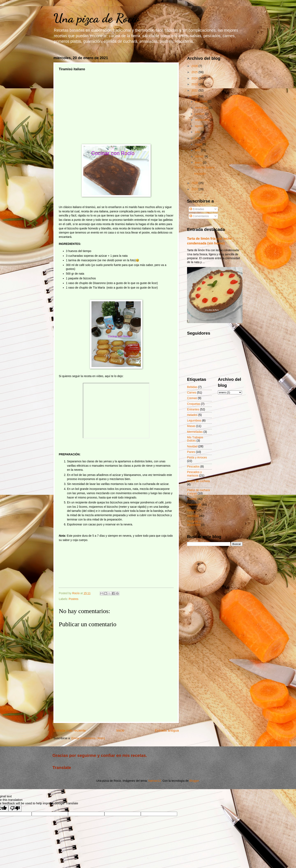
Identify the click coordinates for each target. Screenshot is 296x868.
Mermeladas (195, 432)
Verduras (193, 516)
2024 (195, 78)
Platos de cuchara (198, 481)
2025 (195, 72)
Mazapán (200, 174)
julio (198, 132)
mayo (199, 144)
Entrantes (193, 409)
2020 (195, 183)
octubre (200, 114)
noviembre (202, 108)
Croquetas (194, 404)
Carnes (192, 393)
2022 (195, 90)
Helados (192, 415)
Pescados (193, 467)
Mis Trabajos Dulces (195, 439)
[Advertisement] (116, 104)
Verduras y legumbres (194, 523)
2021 (195, 96)
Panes (191, 452)
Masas (191, 426)
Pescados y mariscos (194, 474)
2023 (195, 84)
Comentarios (199, 216)
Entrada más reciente (70, 730)
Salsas (191, 510)
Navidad (192, 446)
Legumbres (194, 421)
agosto (199, 126)
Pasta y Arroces (197, 458)
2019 (195, 189)
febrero (200, 156)
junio (198, 138)
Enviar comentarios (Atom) (88, 738)
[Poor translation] (15, 808)
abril (198, 150)
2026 (195, 66)
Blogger (194, 781)
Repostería (194, 505)
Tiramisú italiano (204, 167)
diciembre (201, 102)
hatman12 (155, 781)
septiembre (202, 120)
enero (199, 163)
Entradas (197, 209)
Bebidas (192, 387)
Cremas (192, 398)
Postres (73, 599)
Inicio (120, 730)
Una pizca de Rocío (96, 18)
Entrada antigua (167, 730)
